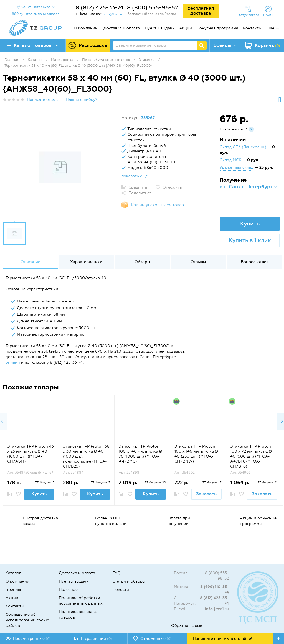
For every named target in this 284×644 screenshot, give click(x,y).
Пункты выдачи (160, 28)
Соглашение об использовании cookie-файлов (28, 620)
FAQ (116, 573)
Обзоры (142, 262)
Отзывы (198, 262)
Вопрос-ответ (254, 262)
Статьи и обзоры (129, 581)
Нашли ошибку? (82, 100)
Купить (250, 224)
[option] (60, 167)
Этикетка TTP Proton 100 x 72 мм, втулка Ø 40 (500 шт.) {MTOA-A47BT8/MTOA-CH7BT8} (251, 456)
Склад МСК (230, 160)
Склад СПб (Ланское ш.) (243, 147)
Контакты (252, 28)
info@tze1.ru (217, 609)
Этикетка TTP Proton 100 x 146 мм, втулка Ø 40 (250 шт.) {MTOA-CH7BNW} (196, 454)
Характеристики (86, 262)
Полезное (68, 590)
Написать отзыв (42, 100)
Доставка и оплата (122, 28)
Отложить (172, 187)
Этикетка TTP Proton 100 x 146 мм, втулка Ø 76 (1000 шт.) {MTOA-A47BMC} (140, 454)
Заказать (206, 494)
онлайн (13, 362)
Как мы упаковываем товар (158, 205)
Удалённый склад (237, 167)
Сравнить (138, 187)
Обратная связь (187, 626)
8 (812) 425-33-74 (100, 7)
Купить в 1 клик (250, 240)
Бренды (13, 590)
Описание (30, 262)
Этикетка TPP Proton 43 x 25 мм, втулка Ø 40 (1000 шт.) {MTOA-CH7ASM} (31, 454)
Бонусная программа (217, 28)
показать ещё (135, 176)
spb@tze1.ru (113, 14)
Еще (270, 28)
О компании (86, 28)
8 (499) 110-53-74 (215, 590)
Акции (186, 28)
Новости (121, 590)
